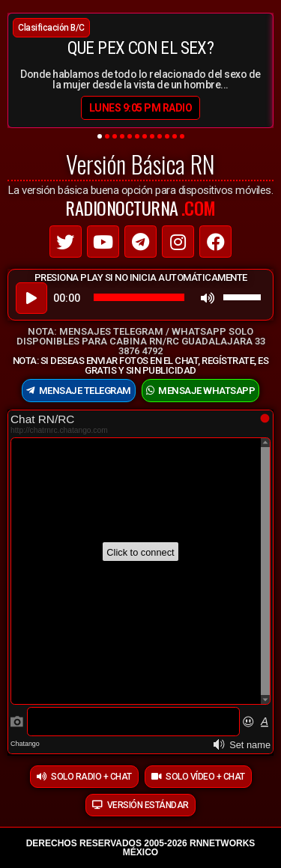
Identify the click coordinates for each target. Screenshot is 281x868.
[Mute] (208, 298)
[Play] (31, 298)
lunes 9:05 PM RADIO (141, 108)
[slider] (139, 297)
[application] (140, 297)
